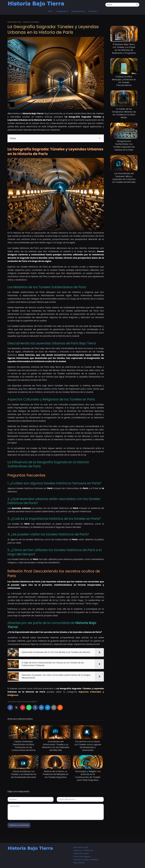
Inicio (50, 11)
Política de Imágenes (82, 857)
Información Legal (81, 847)
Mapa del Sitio (79, 863)
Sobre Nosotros (78, 11)
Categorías (61, 11)
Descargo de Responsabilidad (86, 860)
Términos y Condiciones (83, 850)
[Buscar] (137, 5)
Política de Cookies (81, 853)
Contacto (93, 11)
